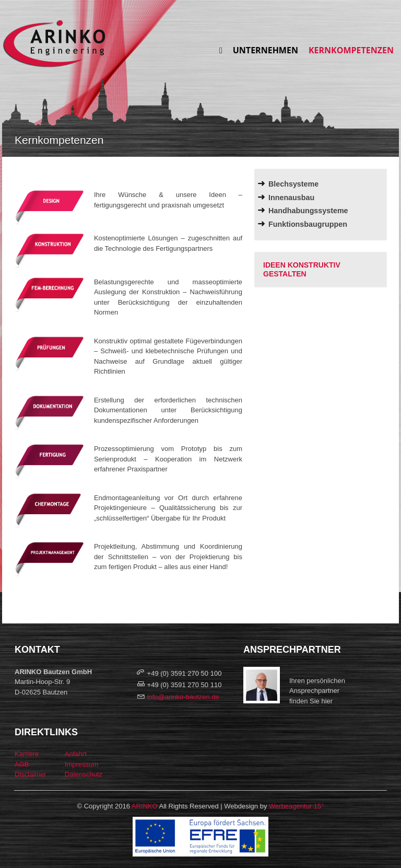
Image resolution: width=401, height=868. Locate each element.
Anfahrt (76, 754)
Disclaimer (31, 774)
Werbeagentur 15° (296, 806)
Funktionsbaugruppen (308, 224)
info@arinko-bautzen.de (183, 697)
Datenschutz (84, 774)
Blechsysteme (293, 184)
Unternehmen (266, 50)
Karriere (27, 754)
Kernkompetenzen (351, 50)
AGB (22, 764)
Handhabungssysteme (308, 211)
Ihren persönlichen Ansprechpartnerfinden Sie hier (317, 691)
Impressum (81, 764)
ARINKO (145, 806)
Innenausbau (291, 198)
